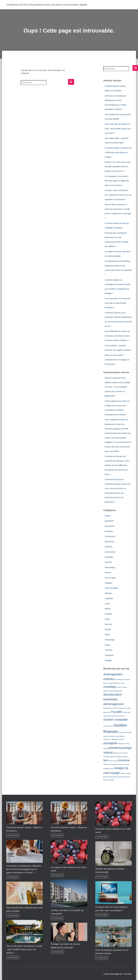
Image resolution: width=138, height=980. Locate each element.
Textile (107, 645)
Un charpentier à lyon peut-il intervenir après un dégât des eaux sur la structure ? (117, 181)
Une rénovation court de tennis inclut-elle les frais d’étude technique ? (117, 303)
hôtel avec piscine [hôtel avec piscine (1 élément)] (114, 736)
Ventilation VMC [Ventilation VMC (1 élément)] (108, 768)
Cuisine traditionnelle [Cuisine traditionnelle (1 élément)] (115, 691)
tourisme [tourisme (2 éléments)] (124, 760)
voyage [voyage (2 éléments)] (115, 773)
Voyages (108, 660)
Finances (108, 547)
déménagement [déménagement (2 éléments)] (113, 704)
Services (108, 624)
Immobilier (109, 557)
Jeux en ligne (110, 578)
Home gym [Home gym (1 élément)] (122, 732)
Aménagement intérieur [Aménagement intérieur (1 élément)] (123, 679)
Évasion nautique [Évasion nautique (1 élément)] (109, 780)
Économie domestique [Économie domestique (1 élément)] (110, 777)
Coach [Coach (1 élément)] (119, 687)
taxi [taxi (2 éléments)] (106, 760)
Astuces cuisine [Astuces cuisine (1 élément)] (108, 683)
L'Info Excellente (111, 588)
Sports (107, 635)
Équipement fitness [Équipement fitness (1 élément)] (124, 777)
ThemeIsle (127, 974)
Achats (108, 516)
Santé (107, 619)
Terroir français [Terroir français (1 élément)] (113, 761)
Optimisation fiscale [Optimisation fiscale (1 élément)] (118, 739)
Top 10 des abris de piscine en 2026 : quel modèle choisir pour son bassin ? (118, 129)
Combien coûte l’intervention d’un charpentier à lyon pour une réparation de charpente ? (118, 195)
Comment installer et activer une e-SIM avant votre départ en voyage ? (118, 152)
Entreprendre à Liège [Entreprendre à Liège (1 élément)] (110, 708)
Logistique (109, 598)
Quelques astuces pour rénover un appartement (116, 391)
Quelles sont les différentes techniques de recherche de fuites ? (116, 470)
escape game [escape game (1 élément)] (122, 708)
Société (108, 629)
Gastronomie (110, 552)
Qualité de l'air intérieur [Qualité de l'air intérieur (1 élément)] (120, 753)
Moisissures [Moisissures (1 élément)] (107, 739)
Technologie (110, 640)
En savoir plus (13, 835)
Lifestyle (108, 593)
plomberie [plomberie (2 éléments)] (115, 748)
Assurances (110, 526)
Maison (108, 609)
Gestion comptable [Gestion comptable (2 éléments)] (115, 720)
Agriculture (109, 521)
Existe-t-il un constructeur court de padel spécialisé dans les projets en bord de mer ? (118, 167)
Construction (110, 536)
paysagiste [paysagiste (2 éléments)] (110, 743)
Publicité (108, 614)
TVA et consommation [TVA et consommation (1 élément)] (110, 764)
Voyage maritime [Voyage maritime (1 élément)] (125, 773)
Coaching (109, 531)
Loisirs (107, 604)
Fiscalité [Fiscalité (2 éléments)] (116, 712)
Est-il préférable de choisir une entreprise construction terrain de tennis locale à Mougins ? (117, 336)
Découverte (109, 542)
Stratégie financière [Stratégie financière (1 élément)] (122, 757)
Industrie (108, 562)
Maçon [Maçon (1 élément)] (122, 736)
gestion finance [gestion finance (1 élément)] (108, 726)
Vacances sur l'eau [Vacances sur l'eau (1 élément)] (124, 764)
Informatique (110, 567)
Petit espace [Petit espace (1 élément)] (122, 744)
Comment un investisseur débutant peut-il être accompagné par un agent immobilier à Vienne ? (24, 869)
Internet (108, 573)
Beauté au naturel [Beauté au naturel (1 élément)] (119, 683)
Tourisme (108, 650)
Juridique (108, 583)
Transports (109, 655)
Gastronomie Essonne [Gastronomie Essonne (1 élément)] (118, 716)
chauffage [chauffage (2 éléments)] (110, 687)
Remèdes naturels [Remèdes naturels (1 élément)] (109, 757)
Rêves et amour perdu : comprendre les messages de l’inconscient (117, 360)
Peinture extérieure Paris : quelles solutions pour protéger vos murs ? (117, 382)
